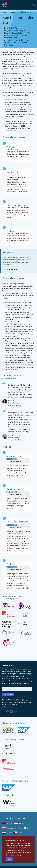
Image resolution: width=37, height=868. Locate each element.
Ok (9, 859)
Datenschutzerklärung (13, 855)
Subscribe (8, 694)
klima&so (19, 405)
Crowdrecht (18, 440)
